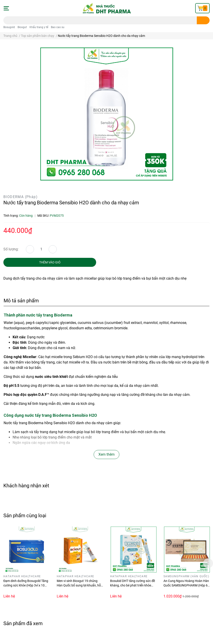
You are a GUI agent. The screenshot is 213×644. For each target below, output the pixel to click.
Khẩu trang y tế (39, 27)
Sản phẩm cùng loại (25, 515)
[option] (27, 563)
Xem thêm (106, 454)
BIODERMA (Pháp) (20, 197)
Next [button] (208, 563)
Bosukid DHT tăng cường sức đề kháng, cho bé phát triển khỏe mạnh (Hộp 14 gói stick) (133, 585)
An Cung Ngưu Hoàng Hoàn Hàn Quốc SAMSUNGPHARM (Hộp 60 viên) (186, 585)
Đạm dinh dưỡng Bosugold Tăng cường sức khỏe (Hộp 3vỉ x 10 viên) (26, 585)
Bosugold (9, 27)
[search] (203, 20)
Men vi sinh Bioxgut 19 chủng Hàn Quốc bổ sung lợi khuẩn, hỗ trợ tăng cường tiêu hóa (79, 585)
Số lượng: (11, 249)
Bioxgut (22, 27)
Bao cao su (58, 27)
